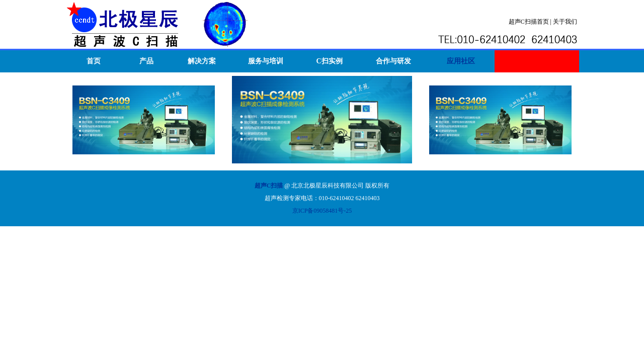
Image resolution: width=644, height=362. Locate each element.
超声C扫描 (269, 186)
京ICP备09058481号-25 (322, 211)
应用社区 (461, 61)
